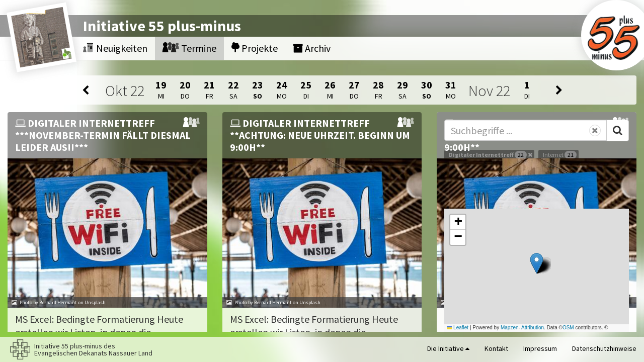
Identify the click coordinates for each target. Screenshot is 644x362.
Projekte (255, 48)
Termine (189, 48)
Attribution (533, 328)
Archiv (312, 48)
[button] (537, 263)
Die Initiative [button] (448, 348)
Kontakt (496, 348)
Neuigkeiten (115, 48)
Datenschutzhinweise (604, 348)
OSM (568, 328)
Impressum (540, 348)
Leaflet (458, 328)
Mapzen (510, 328)
